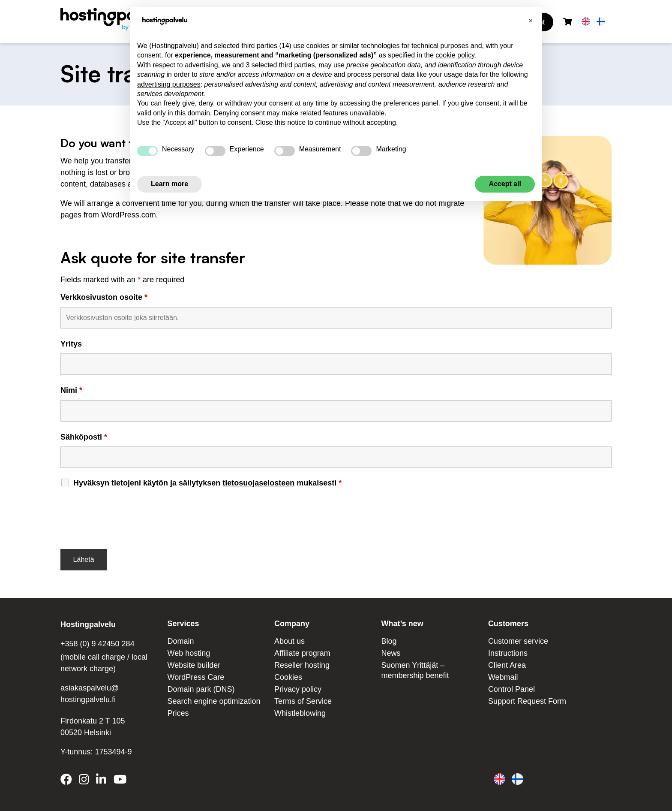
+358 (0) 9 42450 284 (97, 644)
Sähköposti (84, 437)
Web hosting (189, 653)
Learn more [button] (169, 184)
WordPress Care (196, 677)
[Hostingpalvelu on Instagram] (84, 781)
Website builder (194, 665)
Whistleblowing (300, 713)
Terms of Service (303, 701)
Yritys (71, 344)
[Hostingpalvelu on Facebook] (68, 781)
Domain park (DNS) (201, 689)
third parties (297, 65)
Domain (180, 641)
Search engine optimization (214, 701)
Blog (389, 641)
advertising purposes (169, 84)
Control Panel (511, 689)
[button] (531, 21)
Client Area (507, 665)
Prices (178, 713)
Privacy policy (298, 689)
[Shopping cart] (567, 22)
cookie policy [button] (455, 55)
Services (183, 624)
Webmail (503, 677)
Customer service (518, 641)
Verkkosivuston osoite (104, 297)
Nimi (71, 390)
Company (292, 624)
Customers (508, 624)
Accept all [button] (505, 184)
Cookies (288, 677)
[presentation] (126, 515)
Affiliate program (302, 653)
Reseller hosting (302, 665)
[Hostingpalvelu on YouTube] (120, 781)
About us (289, 641)
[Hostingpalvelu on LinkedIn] (101, 781)
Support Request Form (527, 701)
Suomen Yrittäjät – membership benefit (415, 670)
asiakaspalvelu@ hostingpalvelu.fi (90, 694)
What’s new (402, 624)
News (391, 653)
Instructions (508, 653)
